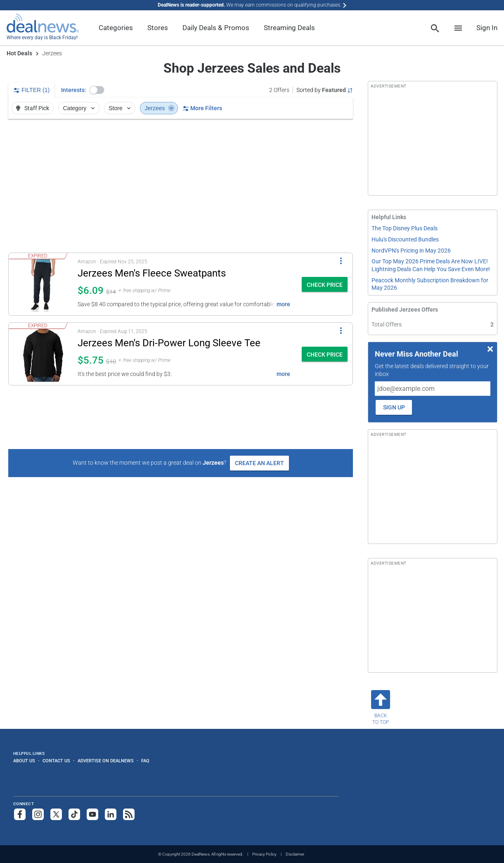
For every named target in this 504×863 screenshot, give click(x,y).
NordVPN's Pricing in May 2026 (411, 251)
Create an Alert (259, 463)
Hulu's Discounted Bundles (405, 239)
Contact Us (56, 761)
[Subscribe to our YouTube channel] (92, 814)
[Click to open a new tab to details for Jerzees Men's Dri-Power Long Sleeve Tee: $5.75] (43, 354)
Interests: (74, 90)
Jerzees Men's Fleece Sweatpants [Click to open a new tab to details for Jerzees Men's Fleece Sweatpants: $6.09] (152, 273)
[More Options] (341, 260)
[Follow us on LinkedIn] (111, 814)
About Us (24, 761)
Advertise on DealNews (106, 761)
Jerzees (160, 108)
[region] (181, 186)
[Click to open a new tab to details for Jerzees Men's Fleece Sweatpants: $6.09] (43, 284)
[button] (97, 90)
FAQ (145, 761)
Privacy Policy (264, 854)
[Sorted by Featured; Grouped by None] (325, 90)
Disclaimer (295, 854)
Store (120, 108)
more (283, 304)
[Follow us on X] (56, 814)
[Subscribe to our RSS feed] (129, 814)
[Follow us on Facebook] (20, 814)
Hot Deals (19, 53)
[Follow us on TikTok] (74, 814)
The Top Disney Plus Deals (405, 228)
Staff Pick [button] (32, 108)
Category (80, 108)
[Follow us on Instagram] (38, 814)
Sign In (487, 28)
